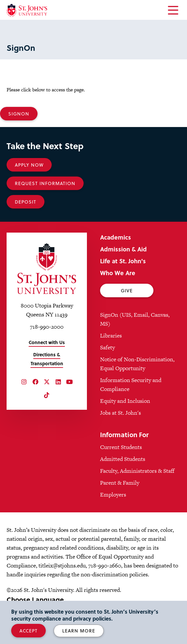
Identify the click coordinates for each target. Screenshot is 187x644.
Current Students (121, 447)
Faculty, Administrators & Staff (137, 471)
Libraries (111, 336)
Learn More (79, 631)
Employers (113, 495)
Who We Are (118, 273)
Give (127, 290)
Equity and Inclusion (125, 401)
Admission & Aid (123, 249)
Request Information (45, 183)
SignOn (19, 114)
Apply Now (29, 165)
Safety (107, 347)
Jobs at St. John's (120, 413)
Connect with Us (47, 342)
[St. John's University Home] (27, 10)
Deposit (26, 202)
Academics (116, 237)
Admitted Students (123, 459)
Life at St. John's (123, 261)
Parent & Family (120, 483)
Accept (28, 631)
